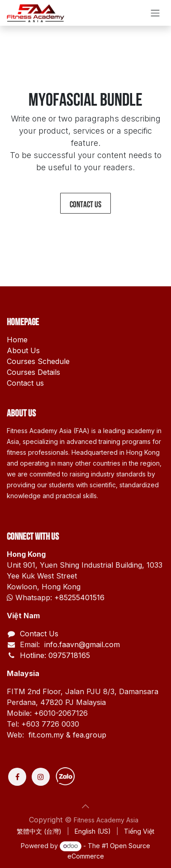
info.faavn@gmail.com (81, 644)
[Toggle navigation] (155, 13)
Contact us (85, 203)
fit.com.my (46, 735)
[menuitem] (39, 831)
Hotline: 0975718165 (55, 655)
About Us (23, 350)
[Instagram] (41, 777)
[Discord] (99, 777)
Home (17, 340)
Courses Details (33, 372)
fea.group (90, 735)
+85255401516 (79, 597)
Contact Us (39, 634)
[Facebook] (17, 777)
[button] (85, 806)
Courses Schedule (38, 361)
